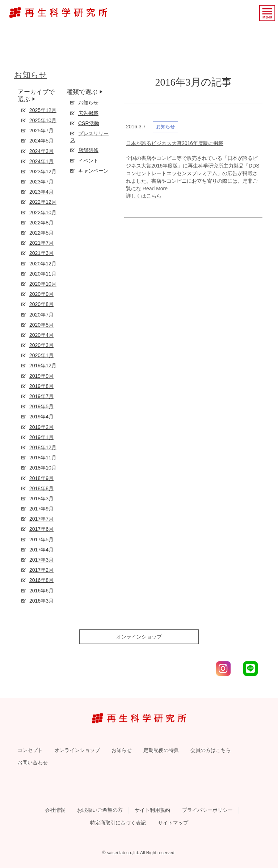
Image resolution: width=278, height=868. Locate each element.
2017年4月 (41, 550)
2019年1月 (41, 437)
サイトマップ (173, 823)
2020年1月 (41, 355)
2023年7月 (41, 182)
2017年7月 (41, 519)
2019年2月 (41, 427)
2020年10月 (43, 284)
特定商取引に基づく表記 (118, 823)
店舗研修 (88, 150)
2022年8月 (41, 223)
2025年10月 (43, 120)
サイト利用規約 (152, 810)
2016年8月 (41, 580)
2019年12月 (43, 365)
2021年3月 (41, 253)
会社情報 (55, 810)
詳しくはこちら (144, 196)
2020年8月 (41, 304)
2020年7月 (41, 315)
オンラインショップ (139, 637)
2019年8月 (41, 386)
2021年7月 (41, 243)
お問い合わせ (33, 762)
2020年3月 (41, 345)
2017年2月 (41, 570)
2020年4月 (41, 335)
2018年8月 (41, 488)
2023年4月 (41, 192)
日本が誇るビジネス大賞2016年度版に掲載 (175, 143)
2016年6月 (41, 591)
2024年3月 (41, 151)
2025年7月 (41, 131)
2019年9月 (41, 376)
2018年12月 (43, 447)
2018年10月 (43, 468)
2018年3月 (41, 499)
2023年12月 (43, 171)
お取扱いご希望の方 (100, 810)
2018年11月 (43, 458)
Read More (155, 189)
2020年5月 (41, 325)
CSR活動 (89, 123)
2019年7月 (41, 396)
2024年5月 (41, 141)
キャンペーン (93, 171)
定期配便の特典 (161, 750)
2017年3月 (41, 560)
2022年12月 (43, 202)
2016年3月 (41, 601)
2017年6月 (41, 529)
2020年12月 (43, 264)
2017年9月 (41, 509)
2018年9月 (41, 478)
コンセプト (30, 750)
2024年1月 (41, 161)
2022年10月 (43, 212)
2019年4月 (41, 417)
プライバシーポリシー (207, 810)
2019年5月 (41, 406)
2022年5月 (41, 233)
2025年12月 (43, 110)
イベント (88, 161)
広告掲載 (88, 113)
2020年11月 (43, 274)
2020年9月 (41, 294)
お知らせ (31, 75)
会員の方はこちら (211, 750)
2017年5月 (41, 540)
